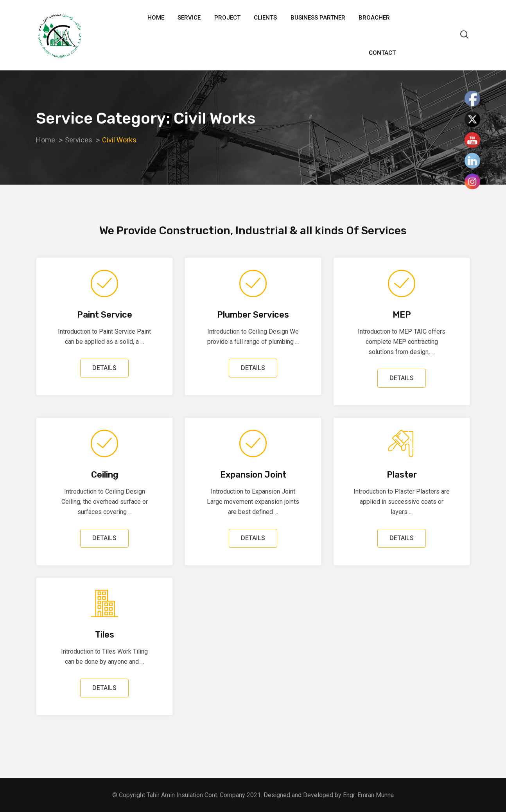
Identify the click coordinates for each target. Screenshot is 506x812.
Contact (382, 53)
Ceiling (105, 475)
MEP (402, 315)
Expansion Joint (253, 475)
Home (156, 18)
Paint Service (105, 315)
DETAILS (104, 368)
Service (189, 18)
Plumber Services (253, 315)
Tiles (105, 635)
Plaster (402, 475)
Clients (265, 18)
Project (227, 18)
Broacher (374, 18)
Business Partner (318, 18)
